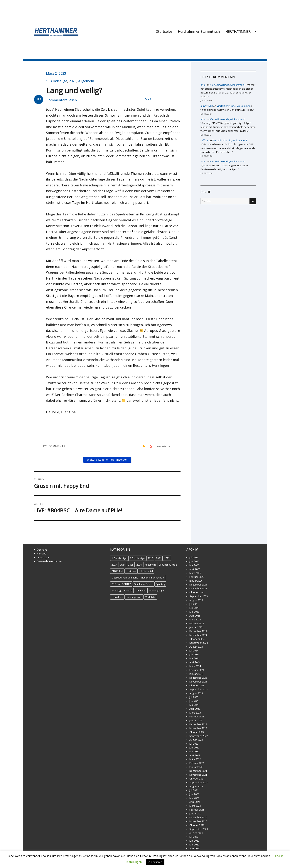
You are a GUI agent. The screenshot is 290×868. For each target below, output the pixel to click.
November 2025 (198, 588)
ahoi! (203, 85)
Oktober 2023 (197, 685)
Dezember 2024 (198, 631)
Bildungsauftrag (168, 565)
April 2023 (195, 709)
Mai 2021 (194, 798)
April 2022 (195, 755)
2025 (131, 565)
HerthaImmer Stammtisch (199, 31)
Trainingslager (157, 590)
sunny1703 (207, 106)
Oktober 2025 (197, 592)
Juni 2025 (194, 608)
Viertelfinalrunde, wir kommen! (227, 85)
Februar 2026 (197, 577)
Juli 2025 (194, 604)
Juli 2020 (194, 837)
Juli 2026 (194, 557)
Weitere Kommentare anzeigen (107, 460)
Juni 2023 (194, 701)
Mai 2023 (194, 705)
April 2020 (195, 848)
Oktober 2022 (197, 732)
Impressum (43, 557)
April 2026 (195, 569)
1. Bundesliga (57, 81)
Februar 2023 (197, 716)
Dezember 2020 (198, 817)
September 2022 (199, 736)
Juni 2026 (194, 561)
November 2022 (198, 728)
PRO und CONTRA (121, 584)
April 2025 (195, 616)
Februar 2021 (197, 810)
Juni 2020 (194, 841)
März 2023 (195, 713)
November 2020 (198, 821)
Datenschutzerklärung (50, 561)
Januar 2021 (196, 813)
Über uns (42, 550)
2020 (150, 558)
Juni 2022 (194, 748)
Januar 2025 (196, 627)
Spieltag (160, 584)
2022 (167, 558)
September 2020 (199, 829)
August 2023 (196, 693)
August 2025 (196, 600)
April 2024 (195, 662)
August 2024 (196, 647)
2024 (122, 565)
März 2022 (195, 759)
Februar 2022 (197, 763)
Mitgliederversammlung (125, 578)
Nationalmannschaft (153, 578)
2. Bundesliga (137, 558)
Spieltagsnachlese (122, 590)
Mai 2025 (194, 612)
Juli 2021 (194, 790)
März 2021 (195, 806)
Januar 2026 (196, 581)
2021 (159, 558)
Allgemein (86, 81)
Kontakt (41, 554)
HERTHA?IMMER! (238, 31)
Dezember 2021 (198, 771)
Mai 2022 (194, 751)
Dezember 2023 (198, 678)
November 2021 (198, 775)
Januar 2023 (196, 720)
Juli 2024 (194, 651)
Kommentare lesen (62, 100)
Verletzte (150, 597)
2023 (73, 81)
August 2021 (196, 786)
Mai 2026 (194, 565)
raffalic (204, 140)
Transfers (117, 597)
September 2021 (199, 782)
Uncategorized (134, 597)
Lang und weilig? (74, 90)
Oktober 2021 (197, 779)
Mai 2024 (194, 658)
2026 (139, 565)
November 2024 (198, 635)
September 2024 (199, 643)
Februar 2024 (197, 670)
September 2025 (199, 596)
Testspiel (140, 590)
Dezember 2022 (198, 724)
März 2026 (195, 573)
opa (148, 98)
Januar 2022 (196, 767)
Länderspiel (146, 571)
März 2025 (195, 619)
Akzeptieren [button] (155, 862)
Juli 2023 (194, 697)
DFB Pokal (117, 571)
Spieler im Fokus (143, 584)
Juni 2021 (194, 794)
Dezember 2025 (198, 585)
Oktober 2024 (197, 639)
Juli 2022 (194, 744)
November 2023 (198, 682)
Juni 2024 (194, 654)
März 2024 (195, 666)
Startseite (164, 31)
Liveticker (131, 571)
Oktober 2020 (197, 825)
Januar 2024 (196, 674)
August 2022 (196, 740)
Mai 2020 (194, 845)
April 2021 (195, 802)
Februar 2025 (197, 623)
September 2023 (199, 689)
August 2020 (196, 833)
